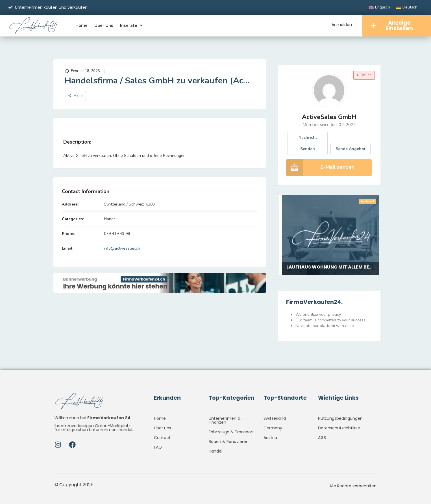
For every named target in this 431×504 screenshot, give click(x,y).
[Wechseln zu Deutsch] (407, 7)
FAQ (158, 447)
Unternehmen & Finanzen (225, 420)
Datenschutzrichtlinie (339, 428)
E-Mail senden (338, 167)
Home (81, 25)
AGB (322, 438)
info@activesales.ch (122, 249)
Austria (270, 438)
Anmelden (341, 25)
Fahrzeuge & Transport (231, 432)
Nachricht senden (308, 143)
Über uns (104, 25)
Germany (273, 428)
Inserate (131, 25)
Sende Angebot (351, 149)
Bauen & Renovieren (229, 442)
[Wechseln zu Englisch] (379, 7)
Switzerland (275, 418)
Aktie (75, 96)
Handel (110, 219)
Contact (162, 438)
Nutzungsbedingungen (340, 418)
